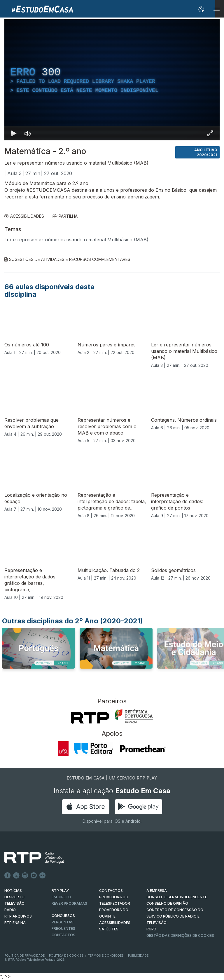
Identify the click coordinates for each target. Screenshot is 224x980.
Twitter (16, 876)
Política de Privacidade (24, 955)
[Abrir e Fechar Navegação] (216, 9)
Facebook (8, 876)
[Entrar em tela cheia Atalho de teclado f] (210, 133)
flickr (43, 876)
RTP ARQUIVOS (18, 916)
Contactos (63, 935)
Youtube (34, 876)
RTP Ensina (15, 923)
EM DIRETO (61, 897)
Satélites (109, 929)
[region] (112, 80)
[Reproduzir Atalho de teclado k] (14, 133)
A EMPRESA (157, 891)
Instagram (25, 876)
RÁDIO (10, 910)
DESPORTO (14, 897)
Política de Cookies (66, 955)
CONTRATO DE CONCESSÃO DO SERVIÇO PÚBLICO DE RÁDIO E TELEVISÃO (175, 916)
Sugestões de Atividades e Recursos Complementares (67, 259)
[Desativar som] (28, 133)
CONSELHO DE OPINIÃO (167, 903)
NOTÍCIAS (13, 891)
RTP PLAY (60, 891)
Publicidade (138, 955)
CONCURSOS (63, 916)
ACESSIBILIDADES (24, 216)
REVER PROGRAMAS (69, 903)
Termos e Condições (106, 955)
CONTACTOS (111, 891)
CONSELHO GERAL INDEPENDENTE (177, 897)
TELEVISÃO (14, 903)
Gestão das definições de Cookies (180, 935)
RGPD (151, 929)
